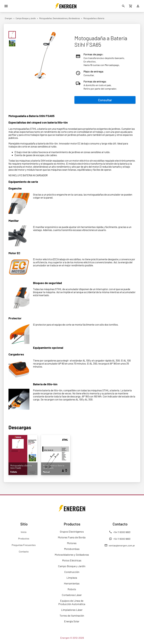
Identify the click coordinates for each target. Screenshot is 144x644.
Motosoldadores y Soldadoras (72, 555)
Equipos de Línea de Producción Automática (72, 602)
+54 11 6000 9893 (120, 532)
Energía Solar (72, 621)
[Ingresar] (138, 6)
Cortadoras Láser (72, 595)
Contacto (24, 551)
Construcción (72, 572)
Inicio (24, 532)
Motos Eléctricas (72, 560)
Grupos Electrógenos (72, 532)
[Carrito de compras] (131, 6)
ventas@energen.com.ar (120, 545)
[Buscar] (123, 6)
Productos (24, 538)
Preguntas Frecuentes (24, 545)
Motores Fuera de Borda (72, 537)
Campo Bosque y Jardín (72, 566)
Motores (72, 543)
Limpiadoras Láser (72, 610)
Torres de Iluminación (72, 616)
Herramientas (72, 583)
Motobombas (72, 549)
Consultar (105, 100)
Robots (72, 589)
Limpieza (72, 578)
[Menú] (6, 6)
